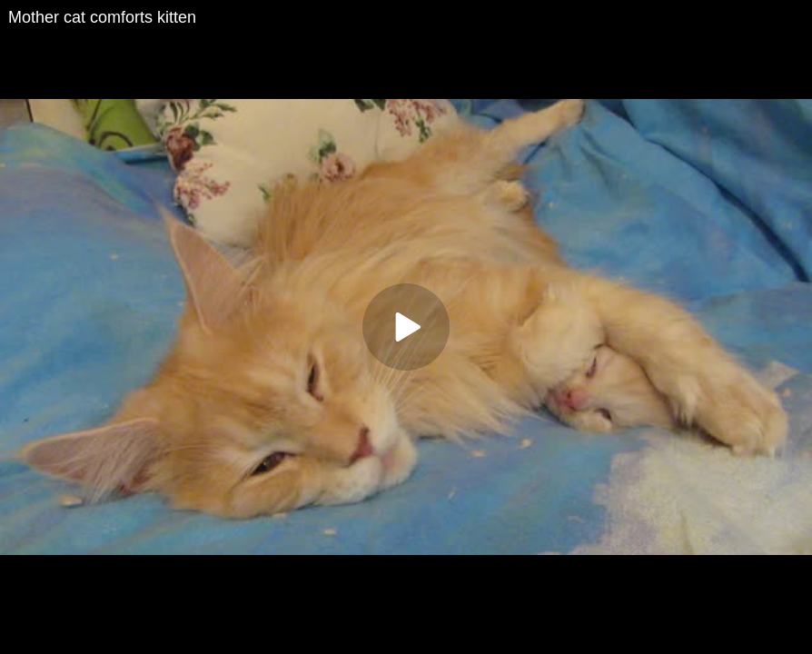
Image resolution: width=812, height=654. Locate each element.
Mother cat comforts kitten (102, 17)
